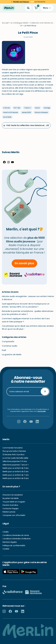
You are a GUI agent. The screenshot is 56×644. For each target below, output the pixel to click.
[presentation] (28, 402)
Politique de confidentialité (14, 546)
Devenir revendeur (10, 505)
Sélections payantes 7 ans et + (16, 465)
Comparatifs (8, 342)
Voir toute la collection (26, 126)
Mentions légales (10, 542)
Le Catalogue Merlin (19, 23)
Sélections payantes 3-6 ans (15, 461)
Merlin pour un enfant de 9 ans (16, 478)
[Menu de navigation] (47, 8)
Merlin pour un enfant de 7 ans (16, 475)
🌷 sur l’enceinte (28, 2)
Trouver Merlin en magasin (14, 502)
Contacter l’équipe (10, 509)
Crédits (6, 532)
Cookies (6, 549)
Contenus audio (10, 346)
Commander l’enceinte (13, 448)
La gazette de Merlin (12, 355)
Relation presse (9, 512)
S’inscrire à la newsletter (13, 495)
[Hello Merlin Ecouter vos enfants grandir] (9, 8)
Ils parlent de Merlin (11, 498)
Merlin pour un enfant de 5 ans (15, 472)
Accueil (5, 23)
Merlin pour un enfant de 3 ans (15, 468)
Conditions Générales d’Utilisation (17, 539)
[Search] (28, 8)
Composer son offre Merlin (14, 515)
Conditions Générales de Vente (16, 535)
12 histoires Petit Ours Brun (13, 455)
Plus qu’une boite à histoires (14, 451)
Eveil (4, 351)
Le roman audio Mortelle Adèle (15, 458)
